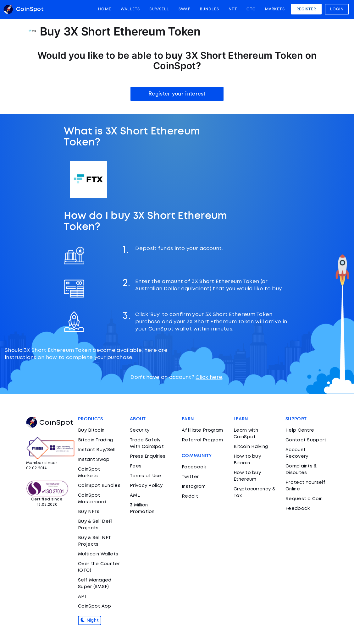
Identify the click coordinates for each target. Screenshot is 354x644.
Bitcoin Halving (251, 447)
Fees (136, 466)
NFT (233, 9)
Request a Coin (304, 499)
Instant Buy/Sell (97, 450)
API (82, 597)
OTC (251, 9)
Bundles (210, 9)
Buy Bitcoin (91, 430)
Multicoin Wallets (98, 554)
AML (135, 495)
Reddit (190, 496)
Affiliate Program (202, 430)
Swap (184, 9)
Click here (209, 377)
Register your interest (177, 94)
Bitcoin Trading (96, 440)
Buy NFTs (89, 512)
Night (90, 620)
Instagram (194, 487)
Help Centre (300, 430)
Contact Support (306, 440)
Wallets (130, 9)
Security (140, 430)
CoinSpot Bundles (99, 486)
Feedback (298, 509)
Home (105, 9)
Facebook (194, 467)
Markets (275, 9)
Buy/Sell (159, 9)
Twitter (190, 477)
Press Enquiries (148, 456)
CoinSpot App (95, 606)
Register (306, 9)
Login (337, 9)
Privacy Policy (146, 486)
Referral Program (202, 440)
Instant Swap (94, 460)
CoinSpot (50, 423)
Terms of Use (146, 476)
